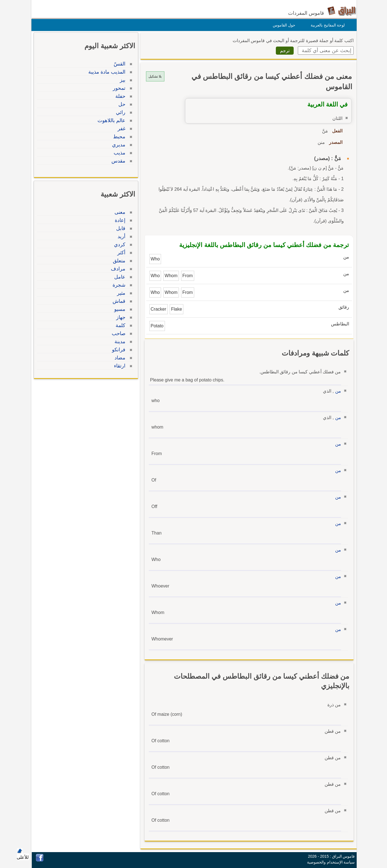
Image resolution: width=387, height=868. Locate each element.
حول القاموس (283, 25)
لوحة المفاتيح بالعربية (326, 25)
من (337, 391)
